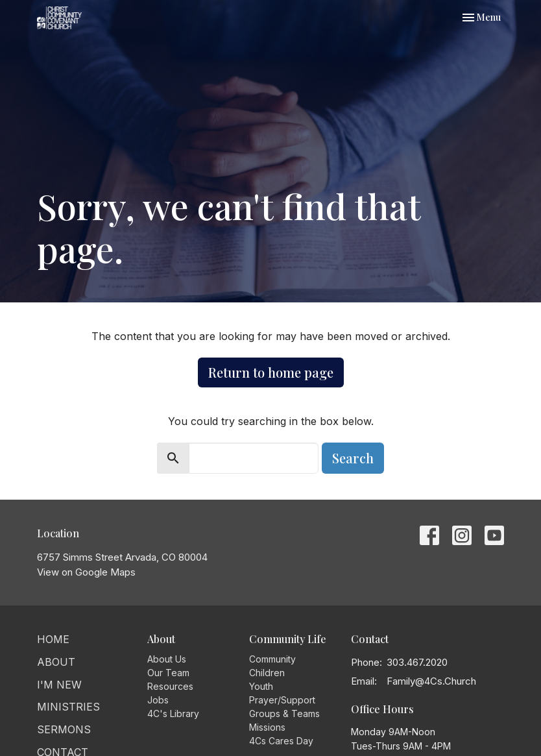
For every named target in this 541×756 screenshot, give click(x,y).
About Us (167, 659)
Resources (170, 686)
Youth (261, 686)
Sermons (64, 729)
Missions (267, 727)
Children (267, 673)
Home (53, 639)
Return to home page (271, 372)
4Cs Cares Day (281, 741)
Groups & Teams (284, 713)
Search (353, 458)
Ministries (68, 707)
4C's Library (173, 713)
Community (272, 659)
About (56, 662)
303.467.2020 (417, 662)
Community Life (288, 639)
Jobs (158, 700)
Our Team (168, 673)
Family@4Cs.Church (431, 681)
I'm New (59, 685)
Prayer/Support (282, 700)
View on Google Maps (86, 572)
